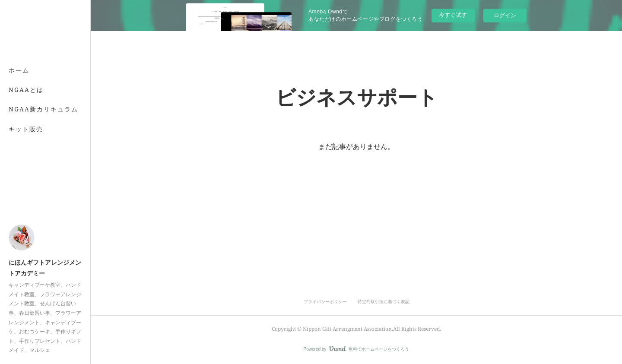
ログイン (505, 15)
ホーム (19, 70)
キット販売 (26, 129)
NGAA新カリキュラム (43, 109)
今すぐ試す (453, 15)
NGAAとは (26, 90)
